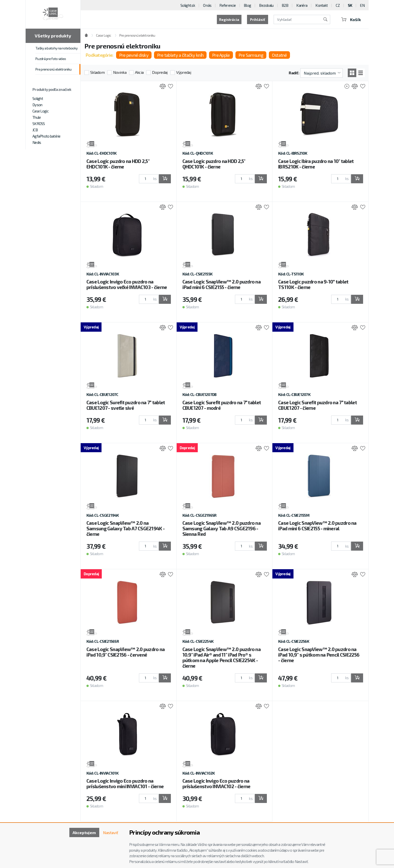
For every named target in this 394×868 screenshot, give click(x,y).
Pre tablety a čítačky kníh (180, 55)
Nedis (37, 142)
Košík (351, 19)
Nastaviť (111, 832)
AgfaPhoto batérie (46, 136)
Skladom (97, 72)
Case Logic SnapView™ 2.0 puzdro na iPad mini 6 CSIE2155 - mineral (317, 526)
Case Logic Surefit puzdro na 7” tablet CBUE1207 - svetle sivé (126, 405)
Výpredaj (184, 72)
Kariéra (302, 5)
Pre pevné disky (134, 55)
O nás (207, 5)
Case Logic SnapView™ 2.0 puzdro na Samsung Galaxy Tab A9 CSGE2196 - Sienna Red (222, 528)
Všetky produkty (53, 36)
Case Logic (40, 111)
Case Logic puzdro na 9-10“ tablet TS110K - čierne (313, 284)
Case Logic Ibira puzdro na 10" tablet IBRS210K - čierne (316, 164)
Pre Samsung (251, 55)
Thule (37, 117)
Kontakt (322, 5)
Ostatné (279, 55)
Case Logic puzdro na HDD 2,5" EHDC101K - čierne (118, 164)
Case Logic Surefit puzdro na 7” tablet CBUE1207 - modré (222, 405)
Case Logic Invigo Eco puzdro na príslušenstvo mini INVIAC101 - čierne (125, 784)
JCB (35, 130)
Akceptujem (84, 832)
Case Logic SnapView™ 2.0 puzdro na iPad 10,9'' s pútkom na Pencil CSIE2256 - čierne (319, 655)
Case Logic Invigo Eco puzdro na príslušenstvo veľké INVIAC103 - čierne (127, 284)
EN (362, 5)
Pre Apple (221, 55)
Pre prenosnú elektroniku (53, 69)
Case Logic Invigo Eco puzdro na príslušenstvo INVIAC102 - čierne (216, 784)
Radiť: (294, 73)
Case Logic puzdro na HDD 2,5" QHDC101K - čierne (214, 164)
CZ (338, 5)
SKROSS (39, 124)
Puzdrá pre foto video (51, 59)
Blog (247, 5)
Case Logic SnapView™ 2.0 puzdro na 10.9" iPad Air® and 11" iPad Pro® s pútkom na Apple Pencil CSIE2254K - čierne (222, 657)
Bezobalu (266, 5)
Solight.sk (188, 5)
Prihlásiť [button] (258, 19)
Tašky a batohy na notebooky (56, 48)
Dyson (37, 105)
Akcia (139, 72)
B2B (285, 5)
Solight (38, 98)
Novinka (120, 72)
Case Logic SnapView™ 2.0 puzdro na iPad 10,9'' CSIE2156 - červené (126, 652)
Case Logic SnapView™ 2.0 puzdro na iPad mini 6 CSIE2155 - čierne (222, 284)
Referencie (228, 5)
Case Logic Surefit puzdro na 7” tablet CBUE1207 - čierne (317, 405)
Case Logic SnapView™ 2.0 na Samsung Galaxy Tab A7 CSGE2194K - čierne (126, 528)
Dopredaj (160, 72)
